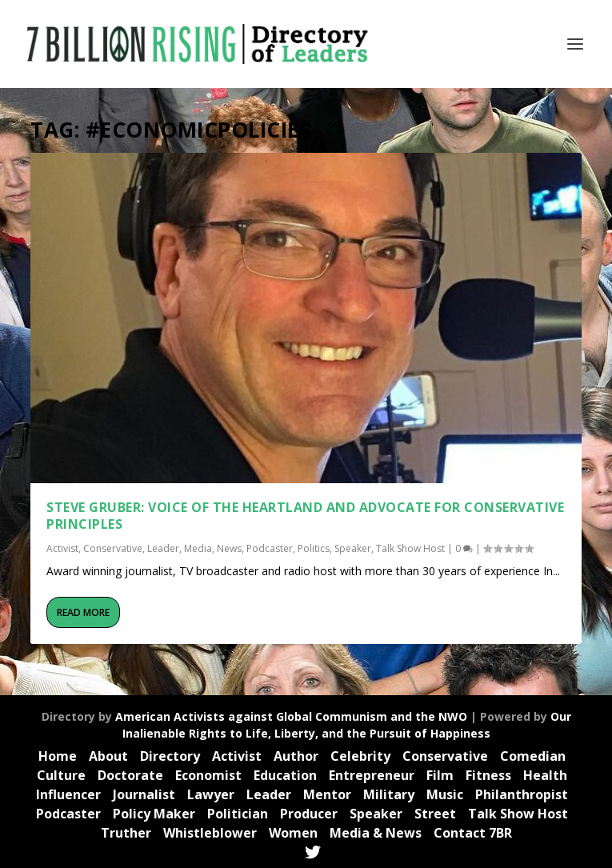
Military (389, 794)
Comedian (533, 756)
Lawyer (211, 794)
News (229, 548)
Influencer (68, 794)
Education (285, 775)
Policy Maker (154, 814)
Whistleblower (210, 833)
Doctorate (130, 775)
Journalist (144, 794)
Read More (83, 612)
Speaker (353, 548)
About (108, 756)
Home (58, 756)
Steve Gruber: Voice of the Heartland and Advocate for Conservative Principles (305, 516)
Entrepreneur (372, 775)
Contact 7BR (473, 833)
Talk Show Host (410, 548)
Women (293, 833)
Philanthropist (522, 794)
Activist (62, 548)
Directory (170, 756)
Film (440, 775)
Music (445, 794)
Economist (208, 775)
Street (435, 814)
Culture (61, 775)
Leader (163, 548)
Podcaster (270, 548)
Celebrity (360, 756)
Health (545, 775)
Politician (238, 814)
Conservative (113, 548)
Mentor (327, 794)
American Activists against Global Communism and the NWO (291, 716)
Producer (309, 814)
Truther (126, 833)
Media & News (376, 833)
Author (296, 756)
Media (198, 548)
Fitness (488, 775)
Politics (314, 548)
